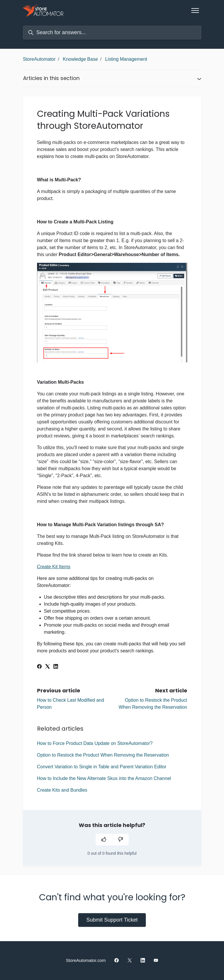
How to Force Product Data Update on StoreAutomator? (95, 743)
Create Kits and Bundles (62, 790)
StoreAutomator (39, 59)
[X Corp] (48, 667)
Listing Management (126, 59)
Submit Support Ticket (112, 920)
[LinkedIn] (56, 667)
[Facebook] (39, 667)
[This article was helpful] (104, 840)
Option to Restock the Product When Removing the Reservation (103, 755)
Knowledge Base (80, 59)
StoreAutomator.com (86, 960)
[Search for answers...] (112, 33)
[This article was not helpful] (120, 840)
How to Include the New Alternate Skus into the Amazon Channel (104, 778)
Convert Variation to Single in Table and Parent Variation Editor (102, 767)
